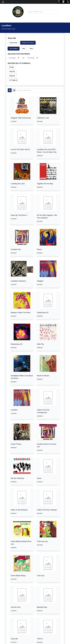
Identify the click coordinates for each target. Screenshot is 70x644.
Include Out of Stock (28, 43)
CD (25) (12, 67)
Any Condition (14, 49)
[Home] (18, 12)
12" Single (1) (13, 80)
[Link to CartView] (68, 1)
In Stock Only (13, 43)
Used (31, 49)
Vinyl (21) (12, 71)
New (24, 49)
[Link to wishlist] (59, 2)
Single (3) (12, 76)
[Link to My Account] (63, 2)
